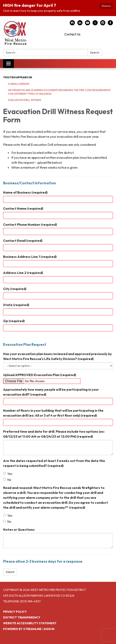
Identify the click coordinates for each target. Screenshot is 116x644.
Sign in (49, 629)
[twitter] (95, 24)
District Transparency (22, 617)
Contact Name (23, 208)
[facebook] (110, 24)
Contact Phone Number (30, 224)
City (15, 289)
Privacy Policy (15, 612)
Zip (14, 321)
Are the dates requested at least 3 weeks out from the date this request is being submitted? (54, 463)
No (7, 480)
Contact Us (72, 34)
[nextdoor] (72, 24)
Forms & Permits (19, 84)
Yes (8, 474)
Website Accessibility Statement (30, 623)
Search (95, 53)
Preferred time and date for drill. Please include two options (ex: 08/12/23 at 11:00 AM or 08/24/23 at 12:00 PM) (54, 434)
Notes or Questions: (19, 529)
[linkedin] (80, 24)
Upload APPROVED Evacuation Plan (40, 375)
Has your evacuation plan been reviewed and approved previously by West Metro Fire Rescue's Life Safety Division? (57, 356)
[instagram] (103, 24)
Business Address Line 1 (30, 257)
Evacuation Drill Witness (25, 100)
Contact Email (23, 241)
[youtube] (88, 24)
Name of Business (25, 192)
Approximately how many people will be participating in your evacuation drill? (51, 392)
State (16, 305)
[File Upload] (42, 381)
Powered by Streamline (22, 629)
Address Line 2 (23, 273)
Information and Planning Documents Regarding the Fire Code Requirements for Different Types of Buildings (59, 92)
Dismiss (106, 6)
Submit (10, 572)
